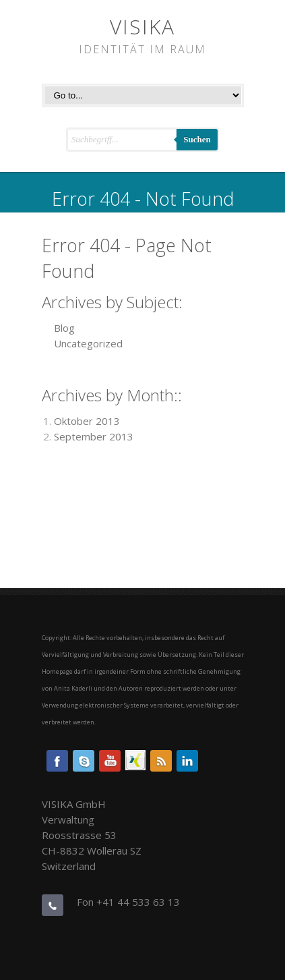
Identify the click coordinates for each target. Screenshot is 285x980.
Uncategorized (88, 343)
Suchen (197, 139)
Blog (64, 328)
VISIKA (142, 27)
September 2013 (94, 436)
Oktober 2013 (87, 421)
